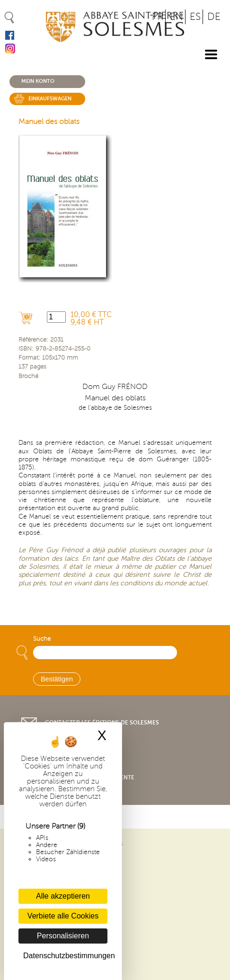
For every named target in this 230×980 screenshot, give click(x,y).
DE (214, 17)
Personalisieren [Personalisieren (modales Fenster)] (63, 936)
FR (158, 17)
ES (195, 17)
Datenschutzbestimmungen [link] (65, 956)
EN (177, 17)
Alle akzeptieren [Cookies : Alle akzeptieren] (63, 896)
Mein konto (38, 81)
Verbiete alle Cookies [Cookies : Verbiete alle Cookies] (63, 916)
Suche (42, 639)
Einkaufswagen (50, 99)
